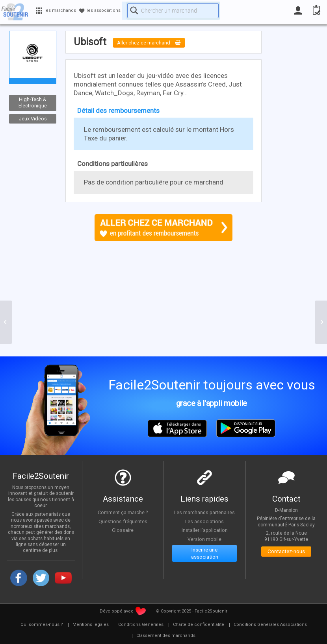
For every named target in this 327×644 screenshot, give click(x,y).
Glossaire (123, 530)
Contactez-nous (286, 553)
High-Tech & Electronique (33, 103)
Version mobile (205, 539)
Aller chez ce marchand (155, 42)
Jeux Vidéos (33, 119)
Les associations (204, 521)
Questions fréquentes (123, 521)
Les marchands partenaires (205, 512)
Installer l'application (204, 530)
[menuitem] (42, 625)
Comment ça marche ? (123, 512)
